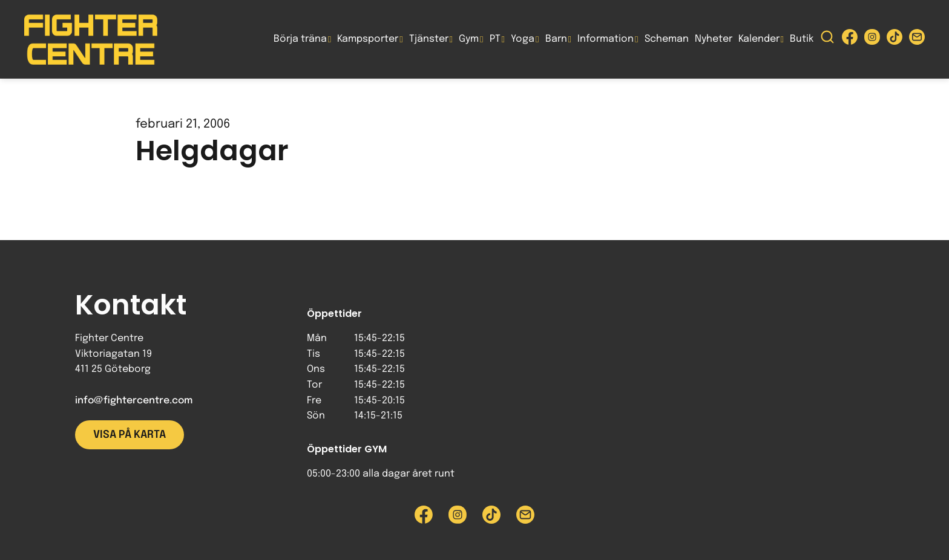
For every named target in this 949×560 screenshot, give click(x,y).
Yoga (523, 39)
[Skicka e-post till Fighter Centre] (917, 40)
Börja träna (300, 39)
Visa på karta (130, 435)
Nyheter (714, 39)
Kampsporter (368, 39)
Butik (802, 39)
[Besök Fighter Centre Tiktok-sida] (895, 40)
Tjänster (429, 39)
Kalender (759, 39)
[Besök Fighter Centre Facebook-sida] (850, 40)
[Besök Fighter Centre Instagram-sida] (872, 40)
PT (495, 39)
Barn (556, 39)
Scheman (667, 39)
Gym (469, 39)
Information (606, 39)
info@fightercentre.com (134, 401)
